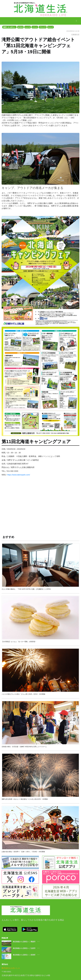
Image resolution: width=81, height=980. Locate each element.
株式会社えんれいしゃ (11, 968)
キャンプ (50, 27)
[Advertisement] (40, 507)
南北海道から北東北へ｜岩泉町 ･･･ (26, 955)
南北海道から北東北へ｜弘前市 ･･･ (26, 948)
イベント (35, 27)
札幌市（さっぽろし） (9, 27)
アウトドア (43, 27)
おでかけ (20, 27)
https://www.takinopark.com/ (19, 475)
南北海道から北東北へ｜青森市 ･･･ (26, 942)
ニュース (28, 27)
